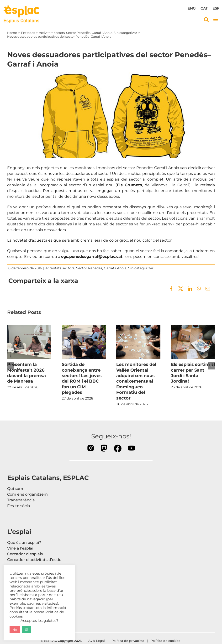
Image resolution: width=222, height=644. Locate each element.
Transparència (21, 500)
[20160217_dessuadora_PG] (111, 115)
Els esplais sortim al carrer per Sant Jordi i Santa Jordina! (193, 373)
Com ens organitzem (27, 494)
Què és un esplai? (24, 543)
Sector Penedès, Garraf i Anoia (101, 268)
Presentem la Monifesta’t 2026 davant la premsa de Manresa (26, 373)
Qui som (15, 489)
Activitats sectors (60, 268)
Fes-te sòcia (19, 506)
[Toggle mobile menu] (216, 19)
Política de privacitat (128, 641)
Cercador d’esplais (25, 554)
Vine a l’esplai (20, 548)
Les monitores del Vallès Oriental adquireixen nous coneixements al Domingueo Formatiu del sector (136, 381)
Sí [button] (26, 629)
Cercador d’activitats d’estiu (34, 560)
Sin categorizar (141, 268)
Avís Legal (97, 641)
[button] (11, 366)
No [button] (15, 629)
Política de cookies (166, 641)
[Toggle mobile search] (206, 19)
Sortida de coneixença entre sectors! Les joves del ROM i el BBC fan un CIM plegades (82, 378)
